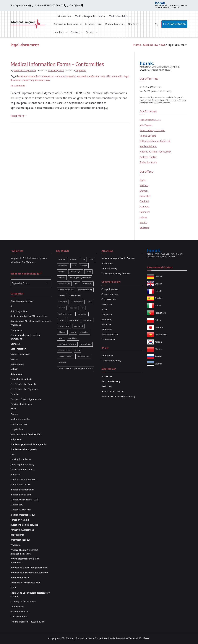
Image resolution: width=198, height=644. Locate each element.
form (103, 76)
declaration (83, 76)
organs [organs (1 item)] (73, 332)
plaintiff (26, 80)
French (158, 291)
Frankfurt (144, 201)
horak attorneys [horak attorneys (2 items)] (77, 302)
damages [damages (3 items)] (84, 266)
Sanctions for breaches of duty (25, 583)
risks (48, 80)
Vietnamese (161, 335)
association (34, 76)
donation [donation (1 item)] (62, 278)
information (117, 76)
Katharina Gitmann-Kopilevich (155, 141)
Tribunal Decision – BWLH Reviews (28, 622)
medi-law (15, 475)
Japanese (159, 327)
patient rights (17, 535)
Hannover (145, 212)
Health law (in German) (113, 392)
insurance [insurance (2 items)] (73, 308)
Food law (15, 394)
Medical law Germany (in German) (118, 397)
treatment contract (20, 612)
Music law (106, 324)
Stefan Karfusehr (148, 162)
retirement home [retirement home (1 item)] (65, 350)
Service (92, 32)
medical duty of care (21, 495)
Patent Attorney (109, 268)
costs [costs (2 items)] (74, 266)
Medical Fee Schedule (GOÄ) (25, 500)
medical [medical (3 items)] (61, 320)
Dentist (14, 359)
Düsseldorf (145, 196)
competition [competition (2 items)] (63, 266)
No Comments (18, 86)
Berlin (143, 180)
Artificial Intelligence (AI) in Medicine (29, 316)
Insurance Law (93, 24)
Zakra (131, 638)
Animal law (107, 376)
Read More (18, 116)
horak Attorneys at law (25, 71)
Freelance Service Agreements (26, 399)
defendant (94, 76)
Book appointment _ (22, 5)
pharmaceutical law (20, 540)
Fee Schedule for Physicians (24, 389)
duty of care (16, 374)
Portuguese (160, 313)
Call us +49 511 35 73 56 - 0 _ (52, 5)
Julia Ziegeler (146, 125)
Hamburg (144, 207)
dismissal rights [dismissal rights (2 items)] (76, 272)
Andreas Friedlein (148, 157)
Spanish (158, 298)
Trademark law (109, 340)
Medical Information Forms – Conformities (57, 64)
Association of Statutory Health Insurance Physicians (31, 323)
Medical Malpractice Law (90, 16)
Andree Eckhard (148, 136)
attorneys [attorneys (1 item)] (74, 259)
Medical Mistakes (120, 16)
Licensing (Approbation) (22, 465)
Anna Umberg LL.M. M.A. (152, 130)
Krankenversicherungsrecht (24, 449)
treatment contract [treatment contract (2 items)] (65, 356)
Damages (15, 344)
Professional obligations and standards (29, 573)
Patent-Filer (107, 356)
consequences (47, 76)
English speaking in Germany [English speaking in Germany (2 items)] (80, 278)
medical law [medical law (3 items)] (88, 320)
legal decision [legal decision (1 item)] (82, 314)
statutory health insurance (23, 602)
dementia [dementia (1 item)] (62, 272)
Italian (158, 306)
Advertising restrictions (22, 301)
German (159, 276)
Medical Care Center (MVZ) (24, 480)
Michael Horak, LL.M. (150, 120)
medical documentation (22, 490)
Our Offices (76, 5)
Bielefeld (144, 185)
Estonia (158, 364)
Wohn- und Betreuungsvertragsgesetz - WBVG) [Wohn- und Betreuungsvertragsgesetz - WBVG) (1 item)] (76, 368)
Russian (158, 356)
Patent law (107, 330)
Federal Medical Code (21, 379)
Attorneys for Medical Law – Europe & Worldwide (90, 638)
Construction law (110, 294)
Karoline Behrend (148, 146)
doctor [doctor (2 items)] (88, 272)
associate (23, 76)
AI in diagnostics (19, 311)
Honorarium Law (19, 424)
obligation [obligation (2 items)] (62, 332)
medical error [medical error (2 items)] (74, 320)
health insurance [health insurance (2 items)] (75, 296)
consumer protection (66, 76)
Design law (107, 305)
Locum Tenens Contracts (23, 470)
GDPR (13, 409)
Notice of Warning (20, 520)
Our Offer (135, 24)
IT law (104, 310)
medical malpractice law (23, 515)
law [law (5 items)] (83, 308)
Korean (158, 342)
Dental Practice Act (20, 354)
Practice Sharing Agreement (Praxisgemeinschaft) (24, 552)
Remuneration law (20, 578)
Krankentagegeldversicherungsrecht (28, 444)
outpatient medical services (24, 525)
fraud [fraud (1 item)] (77, 284)
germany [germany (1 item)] (62, 296)
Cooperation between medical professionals (26, 337)
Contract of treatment (68, 24)
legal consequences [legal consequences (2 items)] (65, 314)
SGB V (14, 588)
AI (12, 306)
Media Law (107, 320)
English (158, 284)
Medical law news (115, 24)
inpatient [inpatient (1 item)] (62, 308)
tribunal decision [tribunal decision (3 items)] (83, 356)
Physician (15, 545)
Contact (77, 32)
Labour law (107, 315)
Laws (13, 454)
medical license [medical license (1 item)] (64, 326)
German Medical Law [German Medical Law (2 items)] (66, 290)
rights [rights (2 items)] (78, 350)
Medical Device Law (20, 485)
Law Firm (61, 32)
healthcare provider (20, 419)
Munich (143, 222)
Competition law (110, 289)
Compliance (16, 330)
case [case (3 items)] (83, 259)
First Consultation (174, 24)
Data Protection (18, 349)
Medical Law (64, 16)
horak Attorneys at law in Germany (118, 258)
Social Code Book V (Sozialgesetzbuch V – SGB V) (30, 595)
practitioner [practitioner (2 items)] (73, 338)
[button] (104, 16)
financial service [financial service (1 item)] (64, 284)
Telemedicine (17, 607)
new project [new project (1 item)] (79, 326)
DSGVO (14, 369)
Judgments (81, 71)
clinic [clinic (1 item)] (92, 259)
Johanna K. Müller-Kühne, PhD (155, 152)
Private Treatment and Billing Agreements (25, 561)
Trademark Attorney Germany (116, 273)
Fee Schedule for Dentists (23, 384)
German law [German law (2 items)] (88, 284)
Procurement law (110, 335)
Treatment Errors (19, 617)
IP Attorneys (107, 263)
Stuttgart (144, 228)
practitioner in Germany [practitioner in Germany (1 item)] (67, 344)
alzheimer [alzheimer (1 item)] (62, 259)
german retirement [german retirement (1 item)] (85, 290)
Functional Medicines (21, 404)
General (14, 414)
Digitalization (17, 364)
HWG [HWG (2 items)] (90, 302)
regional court (37, 80)
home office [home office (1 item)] (63, 302)
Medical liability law (21, 510)
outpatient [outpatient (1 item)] (84, 332)
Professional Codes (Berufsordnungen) (29, 568)
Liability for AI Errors (21, 459)
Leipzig (143, 217)
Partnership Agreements (23, 530)
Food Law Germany (111, 381)
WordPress (144, 638)
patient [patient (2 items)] (61, 338)
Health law (107, 386)
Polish (158, 320)
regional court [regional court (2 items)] (86, 344)
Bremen (144, 191)
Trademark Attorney (111, 361)
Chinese (159, 349)
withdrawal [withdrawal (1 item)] (63, 362)
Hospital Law (17, 429)
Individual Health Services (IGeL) (26, 434)
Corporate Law (109, 299)
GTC (108, 76)
